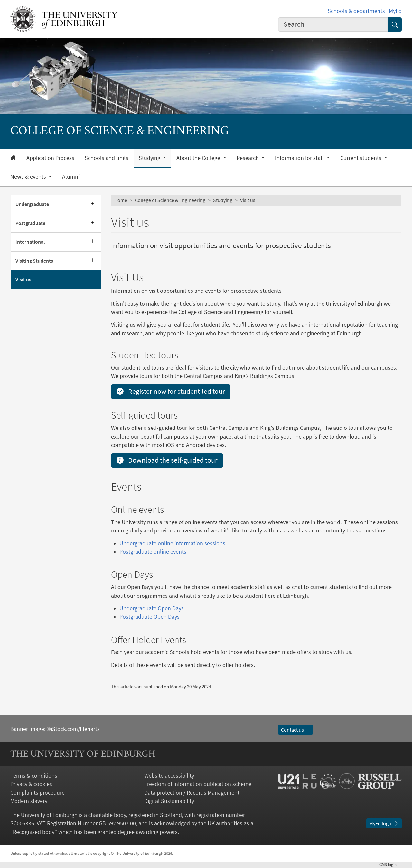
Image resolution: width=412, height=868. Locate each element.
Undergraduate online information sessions (172, 543)
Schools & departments (356, 11)
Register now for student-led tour (171, 391)
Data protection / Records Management (192, 793)
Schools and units (107, 158)
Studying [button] (150, 158)
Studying (223, 200)
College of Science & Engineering (170, 200)
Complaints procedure (37, 793)
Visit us (23, 279)
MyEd (395, 11)
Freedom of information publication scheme (198, 784)
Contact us (295, 730)
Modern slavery (29, 801)
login (391, 865)
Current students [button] (361, 158)
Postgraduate (30, 223)
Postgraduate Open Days (150, 617)
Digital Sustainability (169, 801)
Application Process (50, 158)
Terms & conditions (34, 776)
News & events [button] (29, 177)
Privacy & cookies (31, 784)
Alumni (71, 177)
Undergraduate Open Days (152, 608)
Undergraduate (32, 204)
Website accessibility (169, 776)
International (30, 242)
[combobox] (333, 24)
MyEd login (384, 823)
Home (121, 200)
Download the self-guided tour (167, 460)
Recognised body (34, 832)
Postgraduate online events (153, 552)
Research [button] (248, 158)
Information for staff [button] (300, 158)
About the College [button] (199, 158)
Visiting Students (34, 261)
